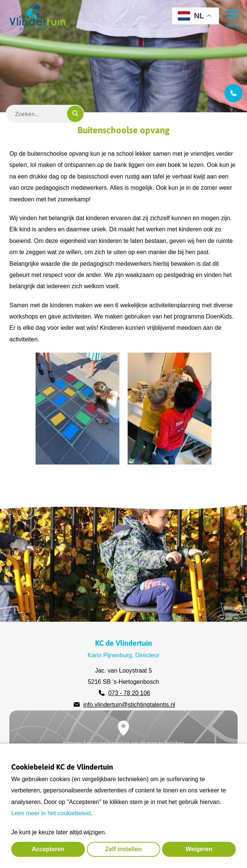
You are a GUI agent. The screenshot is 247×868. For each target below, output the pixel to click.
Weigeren (199, 849)
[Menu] (230, 13)
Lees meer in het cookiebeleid (51, 813)
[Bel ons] (234, 93)
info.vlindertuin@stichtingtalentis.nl (129, 705)
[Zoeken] (75, 114)
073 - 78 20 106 (129, 693)
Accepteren (48, 849)
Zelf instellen (124, 849)
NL (191, 16)
